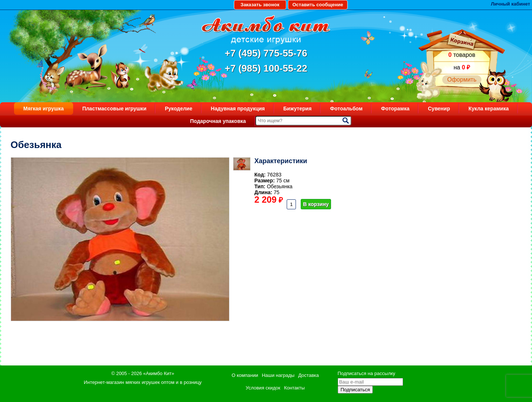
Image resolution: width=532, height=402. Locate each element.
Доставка (308, 375)
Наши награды (278, 375)
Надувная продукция (238, 109)
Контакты (294, 388)
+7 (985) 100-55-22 (266, 68)
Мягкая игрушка (44, 109)
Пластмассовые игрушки (115, 109)
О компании (245, 375)
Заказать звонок (260, 5)
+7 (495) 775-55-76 (266, 53)
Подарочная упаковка (218, 121)
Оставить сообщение (318, 5)
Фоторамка (395, 109)
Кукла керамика (489, 109)
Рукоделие (178, 109)
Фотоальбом (346, 109)
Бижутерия (298, 109)
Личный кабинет (511, 4)
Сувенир (439, 109)
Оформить (462, 80)
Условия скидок (263, 388)
